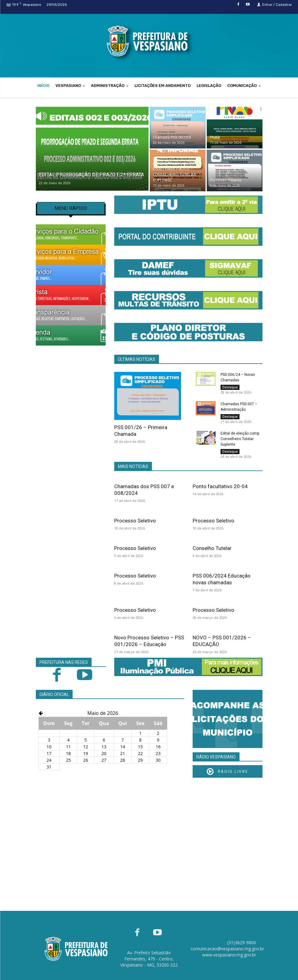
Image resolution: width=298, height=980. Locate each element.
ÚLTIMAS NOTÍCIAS (137, 359)
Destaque (230, 387)
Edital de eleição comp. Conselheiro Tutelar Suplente (240, 439)
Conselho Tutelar (212, 548)
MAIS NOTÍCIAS (133, 466)
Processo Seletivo (135, 521)
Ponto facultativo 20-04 (220, 486)
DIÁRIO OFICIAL (54, 694)
